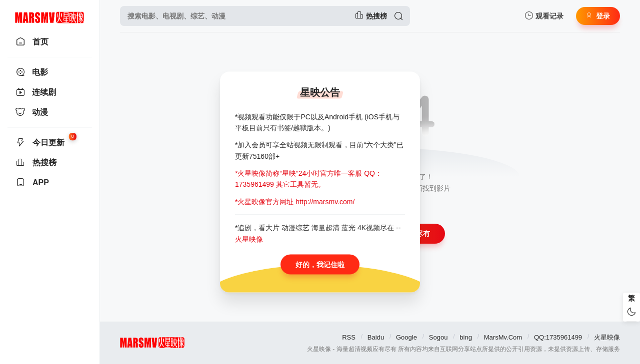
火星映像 (607, 337)
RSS (349, 337)
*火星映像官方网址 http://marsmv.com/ (295, 201)
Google (406, 337)
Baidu (376, 337)
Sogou (438, 337)
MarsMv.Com (503, 337)
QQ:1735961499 (558, 337)
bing (466, 337)
